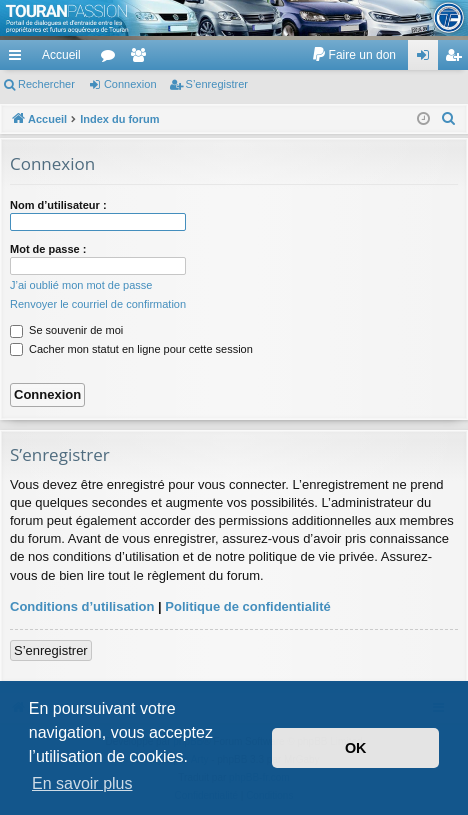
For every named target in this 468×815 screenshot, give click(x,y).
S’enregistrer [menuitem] (457, 59)
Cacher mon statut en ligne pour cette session (131, 349)
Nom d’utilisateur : (58, 205)
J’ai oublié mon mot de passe (81, 285)
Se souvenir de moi (66, 330)
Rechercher (46, 84)
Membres (142, 59)
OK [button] (356, 748)
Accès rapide (19, 59)
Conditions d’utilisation (82, 606)
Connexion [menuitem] (427, 59)
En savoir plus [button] (82, 783)
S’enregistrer (217, 84)
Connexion (130, 84)
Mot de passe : (48, 249)
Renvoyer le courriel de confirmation (98, 304)
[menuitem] (353, 55)
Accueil (61, 55)
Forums (112, 59)
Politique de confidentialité (247, 606)
